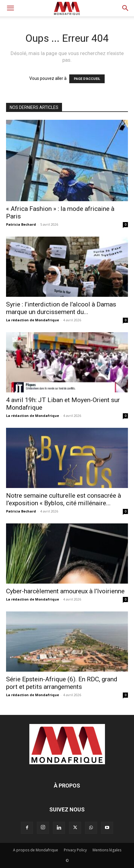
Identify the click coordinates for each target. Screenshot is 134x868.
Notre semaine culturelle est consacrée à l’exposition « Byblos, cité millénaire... (64, 499)
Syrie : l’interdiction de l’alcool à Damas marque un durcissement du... (61, 308)
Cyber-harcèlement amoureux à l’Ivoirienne (65, 591)
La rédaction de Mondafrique (33, 320)
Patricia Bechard (21, 224)
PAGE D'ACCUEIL (87, 79)
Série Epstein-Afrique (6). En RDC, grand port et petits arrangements (62, 683)
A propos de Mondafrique (36, 850)
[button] (10, 8)
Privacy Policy (75, 850)
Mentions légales (107, 850)
